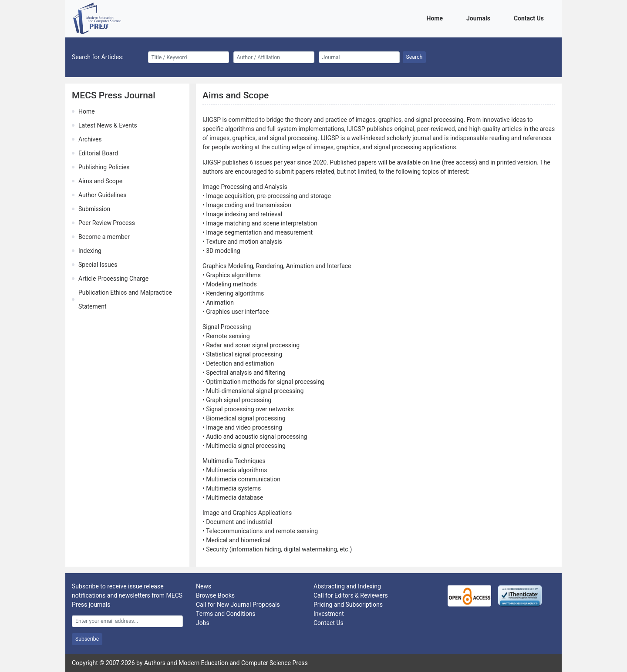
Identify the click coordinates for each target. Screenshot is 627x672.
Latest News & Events (108, 125)
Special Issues (98, 265)
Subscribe (87, 639)
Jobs (203, 623)
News (204, 586)
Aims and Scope (100, 181)
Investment (329, 614)
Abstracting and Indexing (347, 586)
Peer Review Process (107, 223)
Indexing (90, 251)
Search (415, 57)
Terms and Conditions (226, 614)
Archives (90, 139)
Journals (480, 18)
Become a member (104, 237)
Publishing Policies (104, 167)
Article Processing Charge (113, 279)
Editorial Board (98, 153)
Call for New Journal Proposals (238, 605)
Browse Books (215, 595)
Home (436, 18)
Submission (94, 209)
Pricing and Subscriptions (348, 605)
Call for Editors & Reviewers (351, 595)
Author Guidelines (102, 195)
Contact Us (530, 18)
